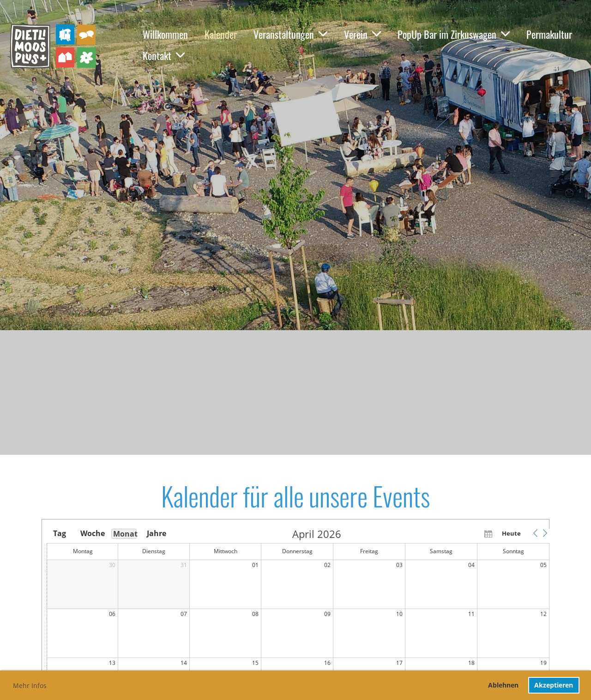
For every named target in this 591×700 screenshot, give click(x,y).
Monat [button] (125, 534)
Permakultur (549, 34)
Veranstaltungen (290, 34)
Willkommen (165, 34)
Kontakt (164, 55)
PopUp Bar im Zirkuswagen (454, 34)
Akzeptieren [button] (554, 685)
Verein (362, 34)
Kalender (221, 34)
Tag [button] (60, 533)
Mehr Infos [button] (30, 685)
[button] (535, 533)
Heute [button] (511, 533)
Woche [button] (92, 533)
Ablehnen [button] (503, 685)
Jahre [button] (157, 533)
